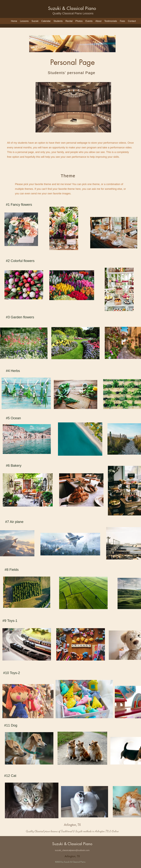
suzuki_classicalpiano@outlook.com (72, 850)
